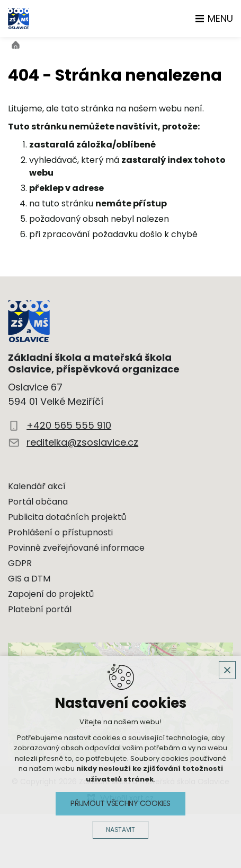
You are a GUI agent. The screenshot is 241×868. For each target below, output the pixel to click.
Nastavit (120, 830)
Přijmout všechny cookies (120, 803)
